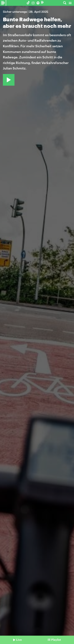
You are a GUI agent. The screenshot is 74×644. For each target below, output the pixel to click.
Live (19, 640)
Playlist (56, 640)
